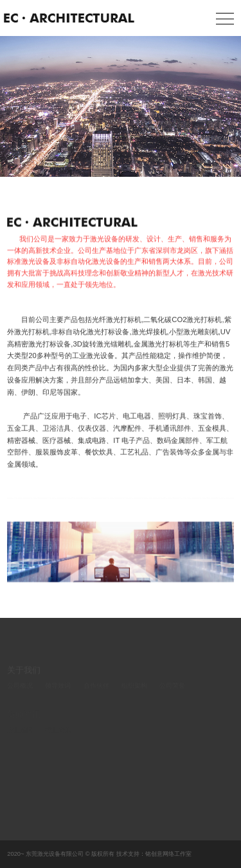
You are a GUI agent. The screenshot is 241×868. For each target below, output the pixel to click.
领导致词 (58, 688)
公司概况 (20, 688)
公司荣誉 (172, 688)
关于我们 (24, 673)
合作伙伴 (96, 688)
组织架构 (134, 688)
